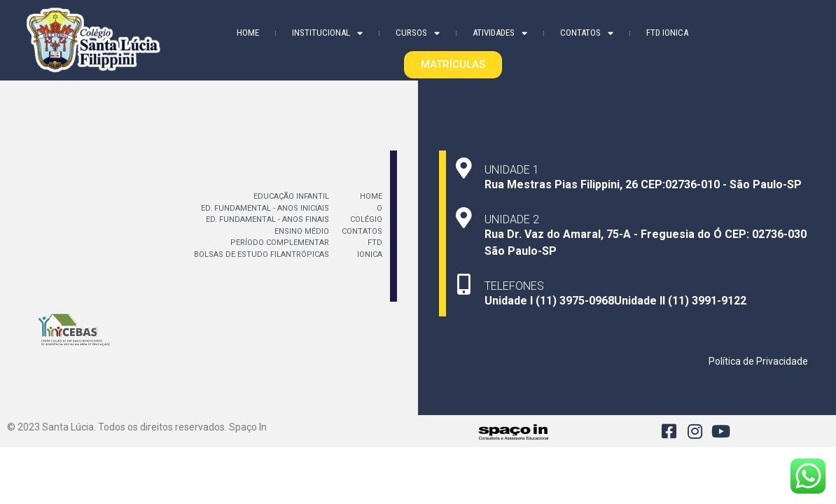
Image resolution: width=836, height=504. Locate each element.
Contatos (587, 32)
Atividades (500, 32)
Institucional (327, 32)
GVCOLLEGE (773, 29)
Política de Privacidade (758, 361)
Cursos (418, 32)
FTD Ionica (667, 32)
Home (248, 32)
